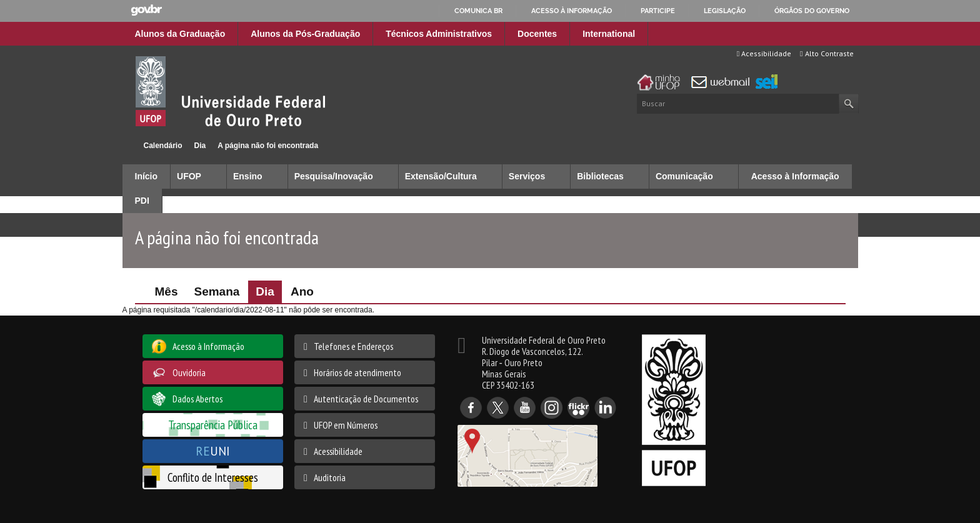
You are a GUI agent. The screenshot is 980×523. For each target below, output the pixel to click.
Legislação (725, 11)
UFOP (189, 176)
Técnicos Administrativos (439, 34)
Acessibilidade (764, 53)
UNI (213, 451)
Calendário (163, 146)
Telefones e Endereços (353, 346)
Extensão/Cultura (441, 176)
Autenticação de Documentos (366, 399)
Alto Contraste (827, 53)
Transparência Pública (213, 425)
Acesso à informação (572, 11)
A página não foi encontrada (268, 146)
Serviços (527, 176)
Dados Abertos (197, 399)
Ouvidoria (189, 372)
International (609, 34)
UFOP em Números (346, 425)
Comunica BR (478, 11)
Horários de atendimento (357, 372)
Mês (167, 291)
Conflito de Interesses (213, 477)
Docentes (537, 34)
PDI (142, 201)
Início (128, 145)
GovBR (146, 10)
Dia (200, 146)
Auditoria (330, 477)
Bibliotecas (600, 176)
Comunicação (684, 176)
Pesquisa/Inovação (334, 176)
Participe (658, 11)
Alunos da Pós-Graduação (305, 34)
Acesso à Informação (795, 176)
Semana (217, 291)
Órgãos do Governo (812, 11)
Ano (302, 291)
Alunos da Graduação (180, 34)
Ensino (248, 176)
